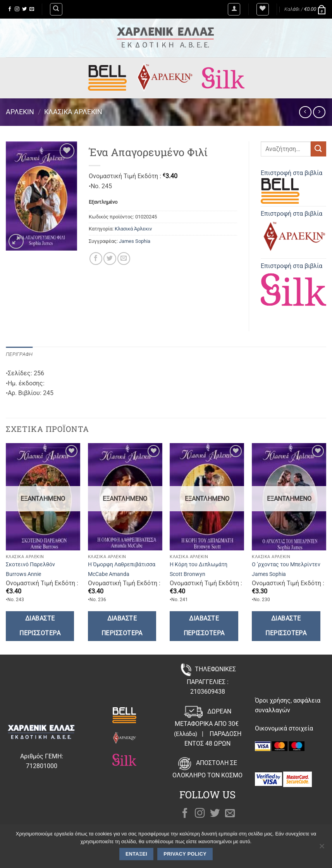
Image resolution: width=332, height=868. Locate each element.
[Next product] (305, 112)
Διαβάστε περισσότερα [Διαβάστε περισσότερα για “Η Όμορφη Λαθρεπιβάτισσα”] (122, 626)
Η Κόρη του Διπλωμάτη (199, 565)
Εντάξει (136, 854)
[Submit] (318, 149)
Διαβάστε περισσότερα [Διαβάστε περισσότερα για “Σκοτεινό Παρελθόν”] (40, 626)
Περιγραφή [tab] (19, 354)
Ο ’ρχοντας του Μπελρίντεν (286, 565)
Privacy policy (185, 854)
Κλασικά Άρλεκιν (73, 112)
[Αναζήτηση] (56, 9)
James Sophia (135, 241)
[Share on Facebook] (96, 259)
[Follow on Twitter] (24, 9)
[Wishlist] (263, 9)
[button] (234, 9)
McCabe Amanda (109, 574)
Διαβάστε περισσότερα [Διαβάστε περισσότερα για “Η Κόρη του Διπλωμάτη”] (204, 626)
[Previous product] (319, 112)
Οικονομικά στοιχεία (284, 728)
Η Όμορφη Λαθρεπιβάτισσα (122, 565)
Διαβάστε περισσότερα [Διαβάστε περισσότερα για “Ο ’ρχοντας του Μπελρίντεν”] (286, 626)
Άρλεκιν (20, 112)
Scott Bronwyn (188, 574)
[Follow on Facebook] (10, 9)
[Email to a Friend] (124, 259)
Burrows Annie (23, 574)
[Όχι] (322, 848)
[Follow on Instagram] (17, 9)
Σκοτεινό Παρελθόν (30, 565)
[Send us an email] (32, 9)
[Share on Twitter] (110, 259)
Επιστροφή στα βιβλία (292, 186)
